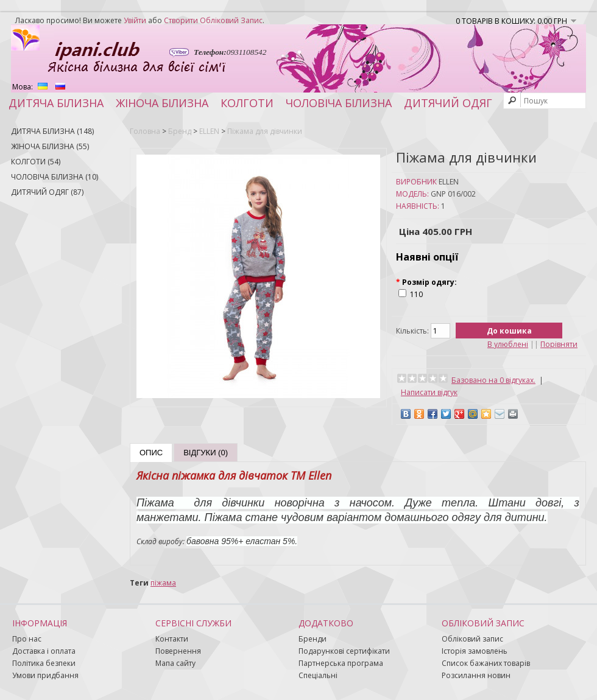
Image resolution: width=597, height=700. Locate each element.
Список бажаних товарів (486, 663)
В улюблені (508, 344)
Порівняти (559, 344)
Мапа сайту (175, 663)
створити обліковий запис (213, 20)
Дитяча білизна (56, 103)
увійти (135, 20)
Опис (151, 453)
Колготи (247, 103)
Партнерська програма (341, 663)
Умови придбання (45, 675)
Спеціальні (318, 675)
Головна (145, 131)
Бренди (313, 639)
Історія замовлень (475, 651)
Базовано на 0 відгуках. (493, 380)
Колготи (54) (36, 162)
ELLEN (209, 131)
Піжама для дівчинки (265, 131)
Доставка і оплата (44, 651)
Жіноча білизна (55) (50, 146)
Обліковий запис (472, 639)
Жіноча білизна (162, 103)
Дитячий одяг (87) (47, 192)
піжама (163, 583)
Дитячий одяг (448, 103)
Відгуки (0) (206, 453)
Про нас (27, 639)
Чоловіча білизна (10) (55, 177)
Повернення (178, 651)
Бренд (180, 131)
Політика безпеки (44, 663)
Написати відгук (429, 392)
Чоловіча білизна (339, 103)
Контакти (172, 639)
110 (416, 294)
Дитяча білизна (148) (52, 131)
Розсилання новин (476, 675)
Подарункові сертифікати (344, 651)
